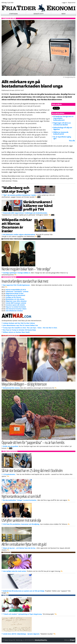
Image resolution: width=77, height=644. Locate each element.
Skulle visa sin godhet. (11, 446)
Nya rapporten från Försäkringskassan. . (17, 285)
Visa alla (72, 141)
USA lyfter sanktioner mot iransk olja (21, 520)
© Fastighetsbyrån (69, 77)
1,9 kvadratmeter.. (9, 474)
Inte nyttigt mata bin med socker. (15, 571)
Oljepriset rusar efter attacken (16, 301)
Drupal (72, 640)
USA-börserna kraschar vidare (16, 309)
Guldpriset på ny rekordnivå (15, 295)
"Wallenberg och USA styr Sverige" (16, 189)
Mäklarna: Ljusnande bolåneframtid (61, 133)
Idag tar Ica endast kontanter (16, 307)
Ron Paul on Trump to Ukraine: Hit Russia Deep (19, 330)
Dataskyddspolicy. (41, 640)
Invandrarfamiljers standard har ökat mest (25, 281)
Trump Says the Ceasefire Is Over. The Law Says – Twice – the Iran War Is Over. (30, 328)
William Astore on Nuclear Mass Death (16, 332)
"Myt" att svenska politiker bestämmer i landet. (20, 195)
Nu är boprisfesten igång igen (62, 138)
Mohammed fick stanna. (11, 388)
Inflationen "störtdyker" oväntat (17, 291)
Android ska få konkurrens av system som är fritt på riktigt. (24, 591)
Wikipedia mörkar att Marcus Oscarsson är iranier (17, 225)
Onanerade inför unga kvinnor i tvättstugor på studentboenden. (25, 213)
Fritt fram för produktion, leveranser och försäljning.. (21, 524)
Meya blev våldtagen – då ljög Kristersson (24, 384)
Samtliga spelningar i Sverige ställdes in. (17, 273)
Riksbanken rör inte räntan (15, 299)
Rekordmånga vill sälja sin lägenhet (63, 128)
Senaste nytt (39, 14)
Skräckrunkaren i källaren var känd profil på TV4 (38, 206)
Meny (64, 14)
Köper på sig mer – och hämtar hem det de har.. (20, 548)
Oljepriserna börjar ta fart (14, 293)
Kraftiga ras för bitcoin (13, 297)
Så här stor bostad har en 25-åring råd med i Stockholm (32, 470)
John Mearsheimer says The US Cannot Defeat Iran (20, 325)
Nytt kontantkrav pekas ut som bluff (21, 496)
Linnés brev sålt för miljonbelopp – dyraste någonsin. (21, 634)
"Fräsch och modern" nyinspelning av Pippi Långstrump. (23, 614)
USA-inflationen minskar (14, 311)
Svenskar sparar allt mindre (15, 305)
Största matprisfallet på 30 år (16, 290)
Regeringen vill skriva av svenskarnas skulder (62, 124)
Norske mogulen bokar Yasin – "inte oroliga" (26, 269)
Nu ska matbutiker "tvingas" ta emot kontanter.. (20, 500)
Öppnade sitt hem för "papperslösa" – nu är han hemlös (33, 442)
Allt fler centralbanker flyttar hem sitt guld (24, 544)
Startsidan (13, 14)
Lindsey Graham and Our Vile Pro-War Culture (19, 323)
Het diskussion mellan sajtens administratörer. (19, 235)
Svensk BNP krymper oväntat (16, 303)
